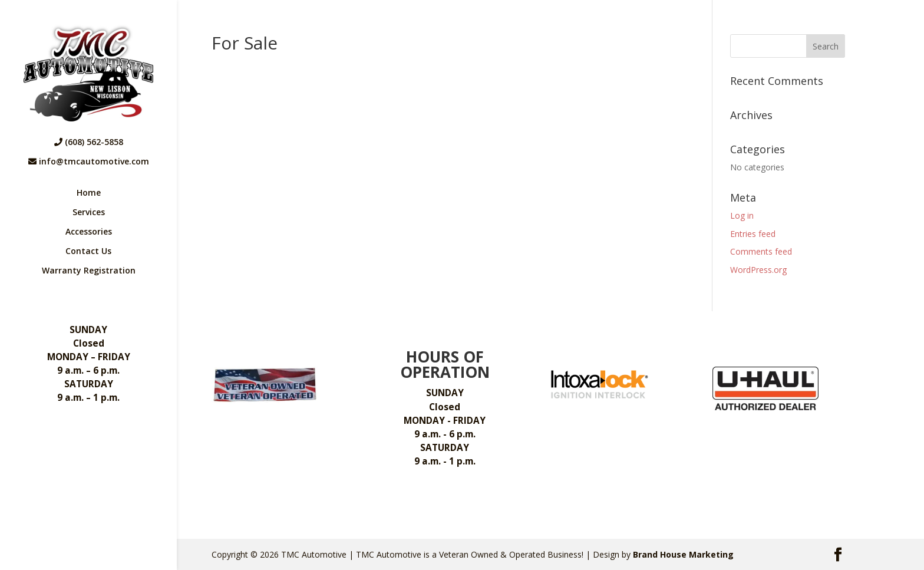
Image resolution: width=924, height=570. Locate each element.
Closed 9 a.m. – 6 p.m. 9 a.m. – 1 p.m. (89, 364)
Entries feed (753, 234)
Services (89, 213)
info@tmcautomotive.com (89, 162)
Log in (742, 215)
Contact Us (88, 252)
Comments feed (761, 251)
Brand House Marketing (683, 554)
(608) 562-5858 (89, 143)
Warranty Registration (89, 271)
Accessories (89, 232)
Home (89, 193)
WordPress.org (758, 270)
